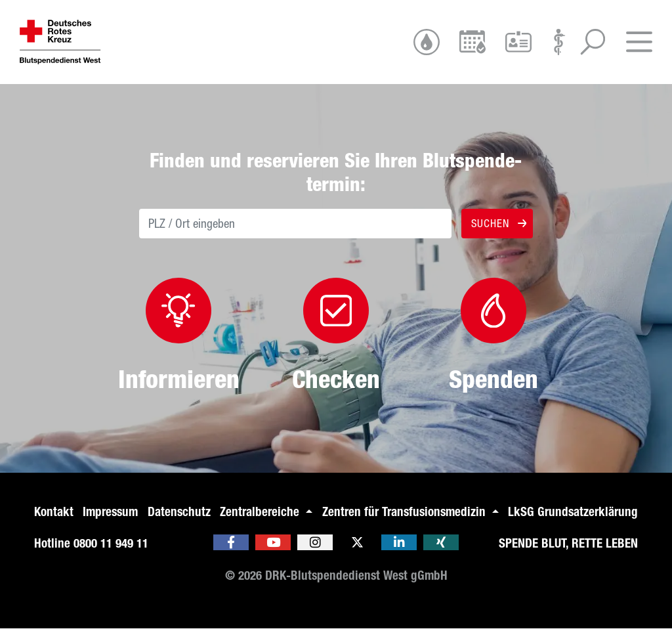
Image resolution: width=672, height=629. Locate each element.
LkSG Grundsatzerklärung (573, 512)
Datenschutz (179, 512)
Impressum (110, 512)
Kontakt (54, 512)
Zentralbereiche (261, 512)
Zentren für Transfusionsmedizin (406, 512)
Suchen (497, 223)
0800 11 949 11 (111, 543)
